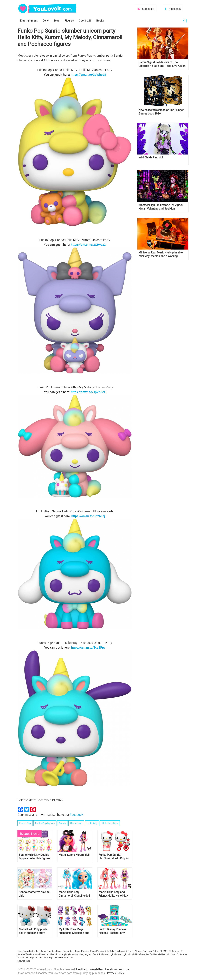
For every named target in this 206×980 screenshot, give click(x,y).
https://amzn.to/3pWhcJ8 (88, 75)
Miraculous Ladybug (59, 954)
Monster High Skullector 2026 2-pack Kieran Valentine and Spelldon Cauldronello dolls (161, 207)
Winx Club (68, 957)
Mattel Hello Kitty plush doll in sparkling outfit (33, 931)
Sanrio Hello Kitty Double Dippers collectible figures (34, 857)
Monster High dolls (123, 954)
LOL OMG (163, 951)
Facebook (175, 9)
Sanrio (62, 823)
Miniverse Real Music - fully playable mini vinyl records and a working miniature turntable (161, 254)
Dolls (46, 21)
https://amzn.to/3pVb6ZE (88, 392)
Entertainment (29, 21)
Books (100, 21)
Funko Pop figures (45, 823)
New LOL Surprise (179, 954)
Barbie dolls (35, 951)
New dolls (166, 954)
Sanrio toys (76, 823)
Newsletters (96, 969)
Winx (61, 957)
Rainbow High (47, 957)
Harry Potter (153, 951)
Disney (59, 951)
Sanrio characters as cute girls (34, 894)
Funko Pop (25, 823)
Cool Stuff (85, 21)
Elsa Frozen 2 (121, 951)
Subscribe (148, 9)
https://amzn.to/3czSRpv (88, 647)
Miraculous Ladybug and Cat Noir (85, 954)
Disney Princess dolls (99, 951)
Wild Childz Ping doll (151, 157)
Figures (69, 21)
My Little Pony (138, 954)
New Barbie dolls (153, 954)
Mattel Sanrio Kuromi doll (74, 855)
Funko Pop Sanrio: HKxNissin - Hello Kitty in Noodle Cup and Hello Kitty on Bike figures (114, 857)
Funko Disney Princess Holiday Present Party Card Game (112, 931)
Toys (57, 21)
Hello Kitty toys (110, 823)
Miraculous (44, 954)
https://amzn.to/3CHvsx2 (88, 245)
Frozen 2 (132, 951)
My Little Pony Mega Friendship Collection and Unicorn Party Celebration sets (74, 931)
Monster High (107, 954)
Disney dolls (69, 951)
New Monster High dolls (28, 957)
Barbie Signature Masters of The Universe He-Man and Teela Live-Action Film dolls (162, 64)
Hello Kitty (92, 823)
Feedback (82, 969)
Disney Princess (82, 951)
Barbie (26, 951)
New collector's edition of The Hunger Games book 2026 (161, 112)
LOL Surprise (173, 951)
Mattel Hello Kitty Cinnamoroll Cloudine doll (74, 894)
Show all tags (24, 961)
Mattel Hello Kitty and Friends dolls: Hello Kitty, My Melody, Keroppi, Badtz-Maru (113, 894)
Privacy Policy (116, 973)
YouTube (124, 969)
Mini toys (34, 954)
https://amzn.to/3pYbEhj (88, 516)
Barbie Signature (48, 951)
